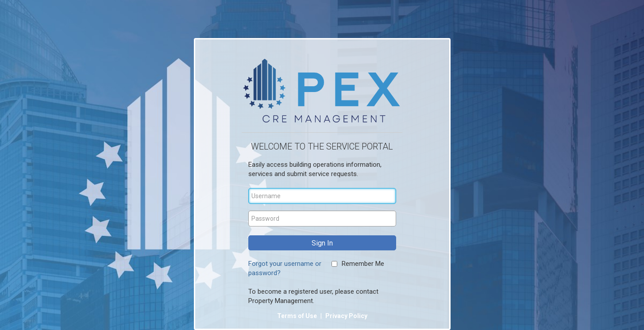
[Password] (322, 219)
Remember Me (363, 264)
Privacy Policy (346, 316)
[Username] (322, 196)
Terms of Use (298, 316)
